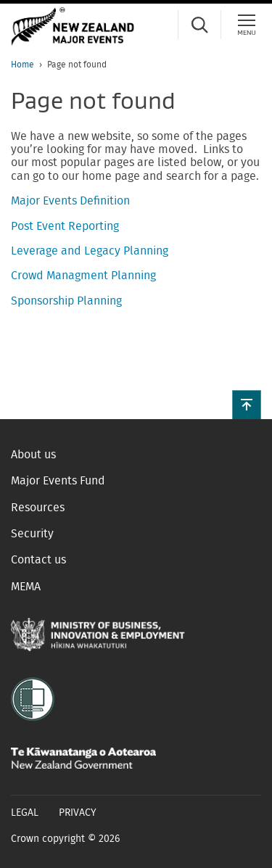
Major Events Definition (70, 201)
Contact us (38, 560)
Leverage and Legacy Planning (90, 251)
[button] (247, 405)
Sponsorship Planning (66, 301)
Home (22, 65)
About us (33, 455)
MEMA (26, 587)
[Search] (199, 25)
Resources (38, 508)
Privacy (78, 813)
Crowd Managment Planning (83, 276)
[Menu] (247, 25)
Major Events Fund (58, 481)
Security (32, 534)
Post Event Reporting (65, 226)
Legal (25, 813)
